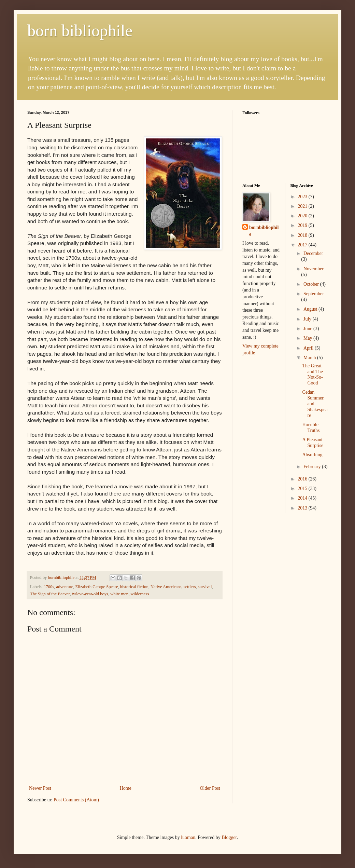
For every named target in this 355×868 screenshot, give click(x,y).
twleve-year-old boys (90, 594)
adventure (65, 587)
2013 (303, 508)
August (311, 309)
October (312, 284)
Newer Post (40, 788)
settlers (190, 587)
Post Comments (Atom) (76, 800)
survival (205, 587)
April (309, 348)
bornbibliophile (264, 231)
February (313, 467)
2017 (303, 245)
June (308, 329)
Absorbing (312, 455)
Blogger (229, 837)
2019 (303, 225)
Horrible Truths (311, 428)
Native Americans (166, 587)
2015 (303, 489)
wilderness (140, 594)
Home (126, 788)
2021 (303, 206)
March (310, 358)
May (308, 338)
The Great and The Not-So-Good (312, 374)
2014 (303, 498)
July (308, 319)
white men (119, 594)
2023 (303, 197)
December (313, 253)
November (314, 269)
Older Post (210, 788)
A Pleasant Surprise (313, 443)
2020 (303, 216)
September (314, 294)
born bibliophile (80, 31)
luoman (188, 837)
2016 (303, 479)
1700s (49, 587)
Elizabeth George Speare (97, 587)
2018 (303, 235)
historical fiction (134, 587)
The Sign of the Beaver (50, 594)
